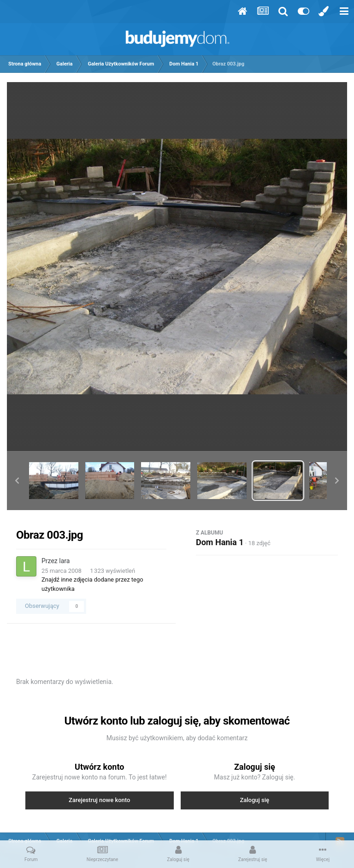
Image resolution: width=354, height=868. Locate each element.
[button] (17, 481)
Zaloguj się (254, 800)
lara (64, 561)
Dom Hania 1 (220, 542)
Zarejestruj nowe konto (99, 800)
